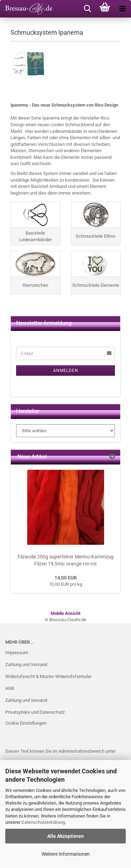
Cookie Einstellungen (26, 723)
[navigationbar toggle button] (122, 9)
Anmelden (66, 371)
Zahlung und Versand (26, 664)
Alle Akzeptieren (65, 836)
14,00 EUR (66, 578)
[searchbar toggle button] (87, 9)
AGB (10, 688)
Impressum (17, 653)
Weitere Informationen (66, 854)
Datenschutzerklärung (43, 822)
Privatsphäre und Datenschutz (35, 712)
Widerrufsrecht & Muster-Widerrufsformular (48, 676)
